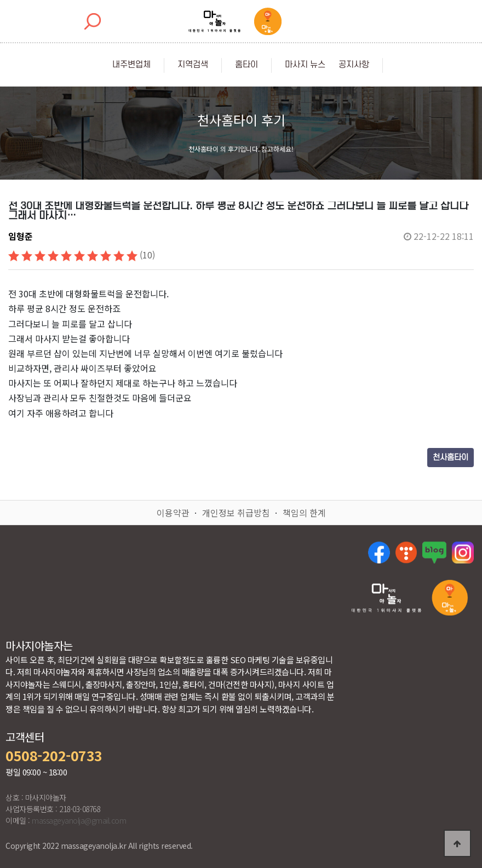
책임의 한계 (304, 513)
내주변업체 (131, 65)
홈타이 (246, 65)
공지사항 (354, 65)
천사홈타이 (451, 458)
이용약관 (173, 513)
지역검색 (193, 65)
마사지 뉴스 (305, 65)
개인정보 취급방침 (236, 513)
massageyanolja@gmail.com (79, 820)
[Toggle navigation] (389, 21)
